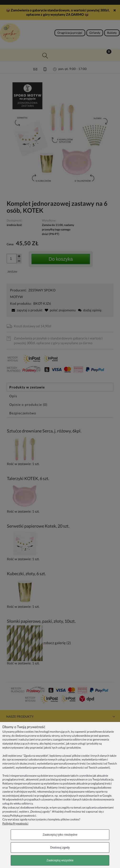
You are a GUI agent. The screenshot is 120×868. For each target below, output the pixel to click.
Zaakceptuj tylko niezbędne (60, 835)
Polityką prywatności (23, 816)
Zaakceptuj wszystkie (60, 860)
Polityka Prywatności (15, 823)
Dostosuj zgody (60, 848)
